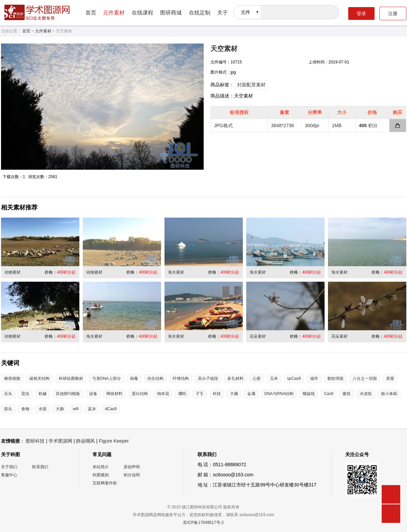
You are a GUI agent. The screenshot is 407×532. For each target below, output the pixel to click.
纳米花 (163, 394)
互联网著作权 (105, 483)
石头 (8, 394)
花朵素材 (258, 336)
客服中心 (9, 475)
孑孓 (200, 394)
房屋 (390, 379)
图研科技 (35, 441)
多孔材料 (235, 379)
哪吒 (182, 394)
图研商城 (171, 13)
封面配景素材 (251, 85)
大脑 (234, 394)
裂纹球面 (335, 379)
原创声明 (132, 467)
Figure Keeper (114, 441)
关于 (223, 13)
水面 (43, 409)
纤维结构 (181, 379)
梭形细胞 (12, 379)
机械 (43, 394)
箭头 (8, 409)
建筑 (347, 394)
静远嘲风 (85, 441)
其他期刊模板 (68, 394)
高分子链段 (208, 379)
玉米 (274, 379)
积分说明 (132, 475)
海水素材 (176, 272)
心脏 (257, 379)
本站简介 (101, 467)
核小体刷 (389, 394)
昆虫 (25, 394)
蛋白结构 (140, 394)
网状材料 (115, 394)
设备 (93, 394)
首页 (91, 13)
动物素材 (12, 272)
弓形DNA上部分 (107, 379)
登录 (361, 13)
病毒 (134, 379)
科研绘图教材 (71, 379)
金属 (251, 394)
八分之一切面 (365, 379)
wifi (76, 409)
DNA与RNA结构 (279, 394)
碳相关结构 (40, 379)
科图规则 (101, 475)
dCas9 (111, 409)
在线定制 (200, 13)
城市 (314, 379)
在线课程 (143, 13)
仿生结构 (155, 379)
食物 (25, 409)
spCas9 (294, 379)
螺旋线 (309, 394)
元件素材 (114, 13)
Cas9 (329, 394)
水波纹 (366, 394)
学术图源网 (60, 441)
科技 (217, 394)
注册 (393, 13)
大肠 (60, 409)
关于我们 (9, 467)
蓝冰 (92, 409)
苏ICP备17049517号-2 (203, 523)
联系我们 (40, 467)
